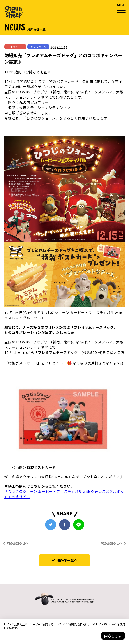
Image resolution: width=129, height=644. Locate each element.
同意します (113, 636)
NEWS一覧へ (64, 560)
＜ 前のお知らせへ (15, 543)
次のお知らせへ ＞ (114, 543)
